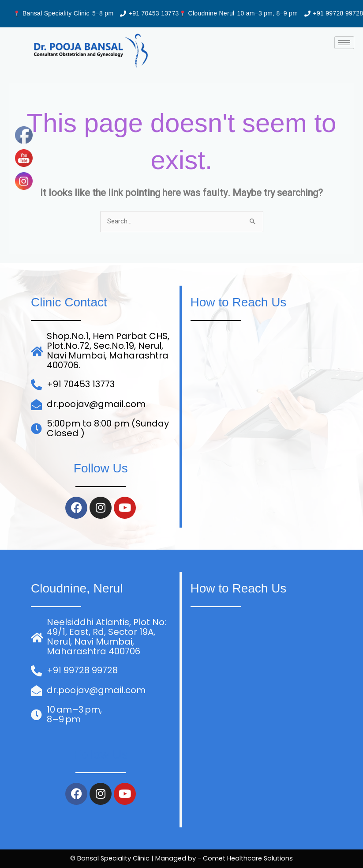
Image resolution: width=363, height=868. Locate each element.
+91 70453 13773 (154, 13)
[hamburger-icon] (344, 43)
